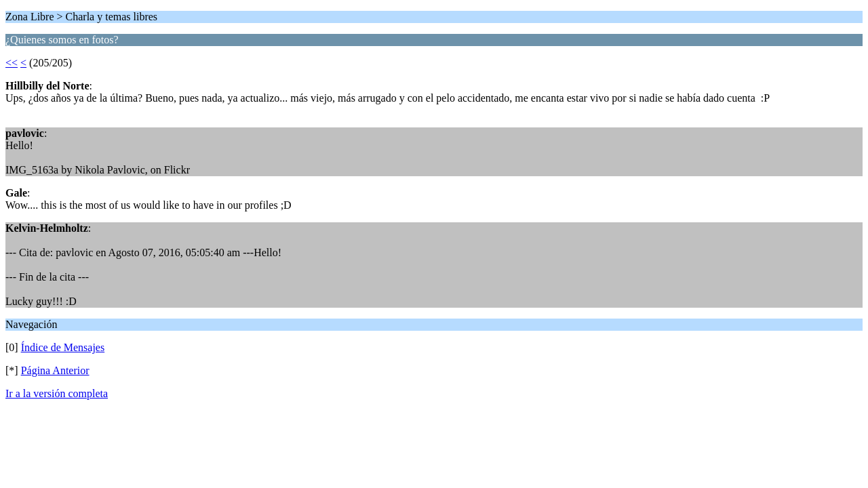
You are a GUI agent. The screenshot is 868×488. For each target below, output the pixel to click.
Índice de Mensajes (63, 347)
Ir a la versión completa (57, 393)
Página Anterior (55, 370)
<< (12, 63)
